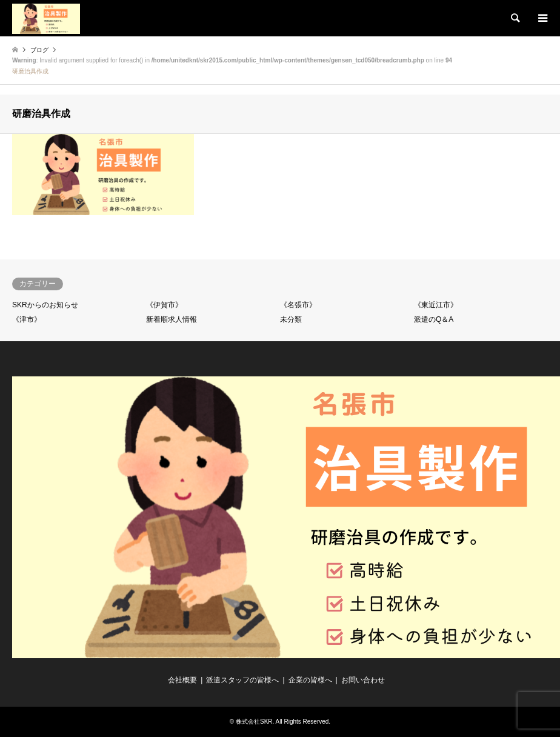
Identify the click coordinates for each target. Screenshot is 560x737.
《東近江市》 (436, 305)
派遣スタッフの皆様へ (242, 680)
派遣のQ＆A (434, 319)
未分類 (291, 319)
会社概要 (182, 680)
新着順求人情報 (172, 319)
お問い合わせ (363, 680)
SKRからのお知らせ (45, 305)
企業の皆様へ (310, 680)
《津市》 (27, 319)
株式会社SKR (254, 722)
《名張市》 (298, 305)
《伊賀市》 (164, 305)
